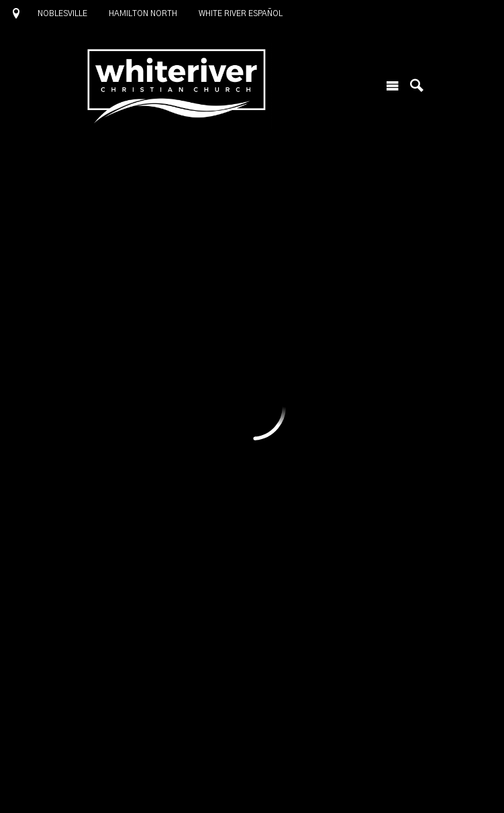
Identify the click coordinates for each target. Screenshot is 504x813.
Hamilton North (143, 13)
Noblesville (62, 13)
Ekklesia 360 (252, 786)
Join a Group (147, 381)
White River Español (241, 13)
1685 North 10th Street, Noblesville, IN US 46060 (215, 737)
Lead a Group (292, 381)
